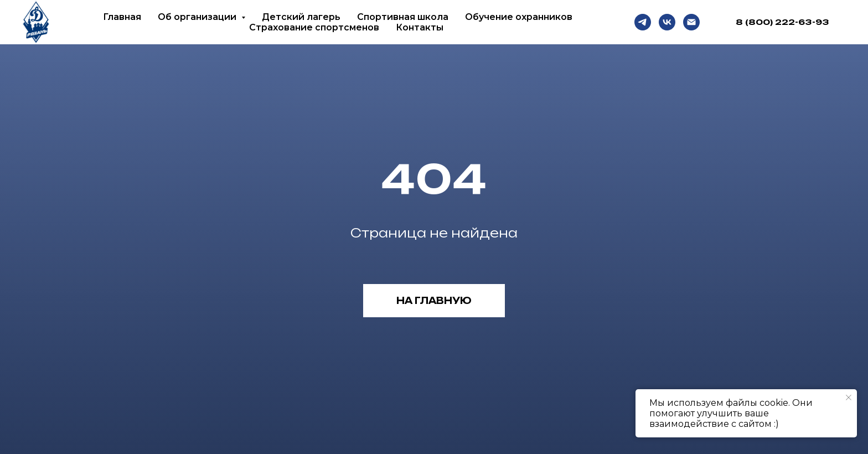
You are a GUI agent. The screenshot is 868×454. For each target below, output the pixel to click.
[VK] (667, 22)
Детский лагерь (301, 17)
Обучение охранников (519, 17)
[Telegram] (643, 22)
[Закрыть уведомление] (849, 398)
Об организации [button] (198, 17)
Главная (122, 17)
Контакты (420, 27)
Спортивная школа (403, 17)
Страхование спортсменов (314, 27)
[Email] (691, 22)
